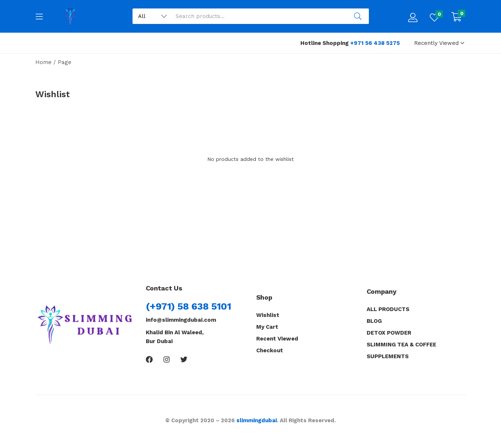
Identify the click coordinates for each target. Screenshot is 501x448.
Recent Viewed (277, 339)
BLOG (374, 321)
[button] (456, 18)
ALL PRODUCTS (388, 309)
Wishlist (268, 315)
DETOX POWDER (389, 333)
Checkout (270, 350)
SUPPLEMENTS (388, 356)
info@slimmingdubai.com (181, 320)
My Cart (267, 327)
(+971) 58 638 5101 (188, 306)
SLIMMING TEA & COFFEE (401, 345)
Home (43, 62)
